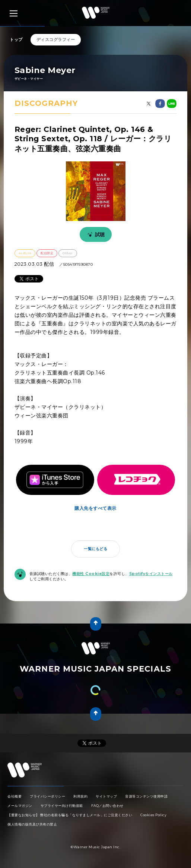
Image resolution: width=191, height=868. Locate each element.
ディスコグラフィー (56, 40)
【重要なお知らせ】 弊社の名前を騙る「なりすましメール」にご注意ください (70, 815)
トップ (16, 40)
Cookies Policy (153, 815)
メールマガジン (20, 806)
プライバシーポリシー (47, 796)
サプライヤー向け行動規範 (62, 806)
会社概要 (15, 796)
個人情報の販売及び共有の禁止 (32, 824)
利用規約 (80, 796)
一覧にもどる (95, 549)
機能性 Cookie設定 (91, 574)
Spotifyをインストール (151, 574)
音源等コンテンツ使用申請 (146, 796)
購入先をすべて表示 (95, 508)
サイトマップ (106, 796)
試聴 (95, 234)
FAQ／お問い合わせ (107, 806)
